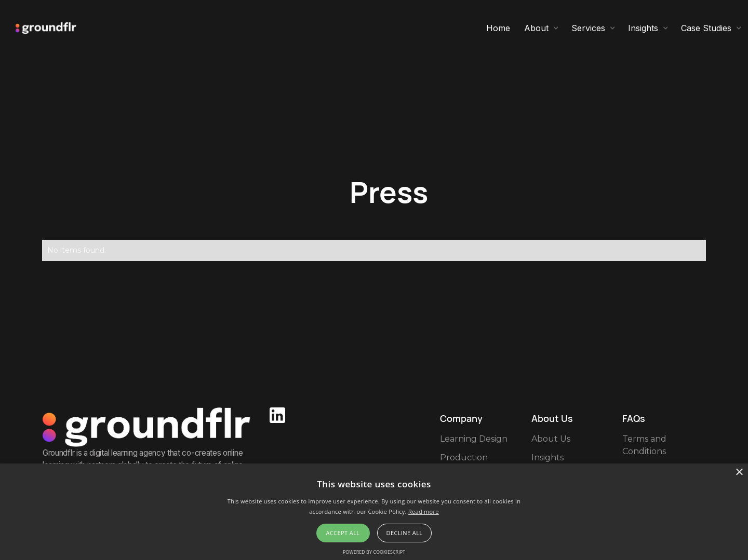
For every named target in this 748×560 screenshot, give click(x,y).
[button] (542, 28)
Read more (424, 511)
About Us (551, 439)
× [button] (739, 473)
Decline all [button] (405, 533)
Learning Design (474, 439)
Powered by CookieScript (374, 552)
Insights (547, 457)
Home (498, 28)
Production (464, 457)
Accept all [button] (343, 533)
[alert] (374, 512)
